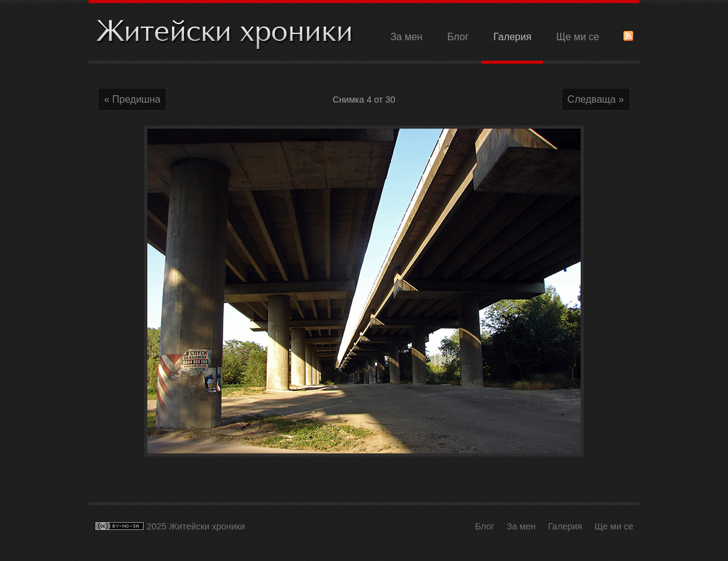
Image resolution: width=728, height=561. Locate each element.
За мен (407, 37)
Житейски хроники (225, 33)
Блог (458, 37)
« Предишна (132, 99)
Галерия (512, 37)
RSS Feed (628, 36)
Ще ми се (578, 37)
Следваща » (596, 99)
